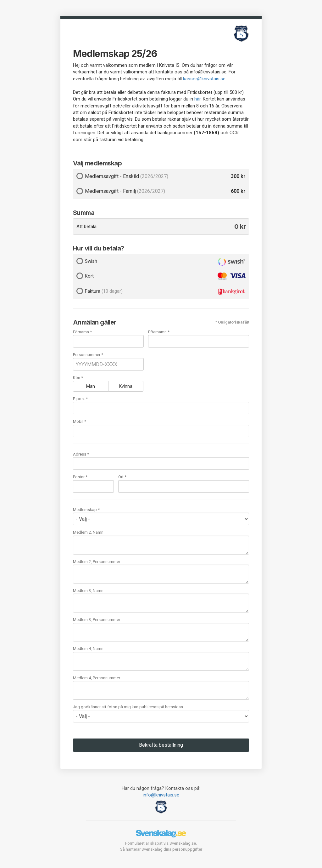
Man (91, 386)
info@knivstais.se (161, 795)
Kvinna (126, 386)
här (197, 99)
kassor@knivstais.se (204, 79)
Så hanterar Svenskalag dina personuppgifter (161, 849)
